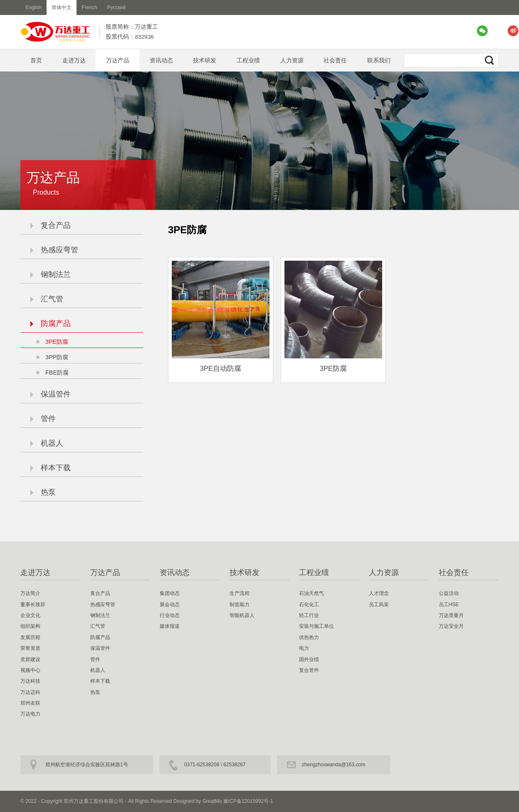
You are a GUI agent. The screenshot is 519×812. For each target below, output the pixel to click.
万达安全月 (451, 626)
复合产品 (51, 225)
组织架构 (30, 626)
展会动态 (170, 605)
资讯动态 (161, 60)
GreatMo (212, 801)
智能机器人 (242, 615)
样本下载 (51, 468)
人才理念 (379, 593)
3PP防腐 (57, 357)
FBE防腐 (57, 373)
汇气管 (47, 299)
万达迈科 (30, 692)
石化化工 (309, 605)
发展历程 (30, 637)
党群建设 (30, 659)
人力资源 (292, 60)
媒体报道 (170, 626)
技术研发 (205, 60)
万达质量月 (451, 615)
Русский (117, 7)
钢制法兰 (51, 274)
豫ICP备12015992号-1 (248, 801)
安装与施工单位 (316, 626)
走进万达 (74, 60)
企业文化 (30, 615)
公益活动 (449, 593)
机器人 (47, 443)
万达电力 (30, 714)
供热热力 (309, 637)
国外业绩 (309, 659)
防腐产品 (51, 323)
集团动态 (170, 593)
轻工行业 (309, 615)
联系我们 (379, 60)
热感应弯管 (54, 250)
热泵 (43, 492)
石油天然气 (311, 593)
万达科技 (30, 681)
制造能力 (240, 605)
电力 (304, 648)
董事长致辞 (33, 605)
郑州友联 (30, 703)
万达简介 (30, 593)
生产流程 (240, 593)
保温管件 (51, 394)
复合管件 (309, 670)
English (33, 7)
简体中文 (62, 7)
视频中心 (30, 670)
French (89, 7)
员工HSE (449, 605)
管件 (43, 419)
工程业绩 (248, 60)
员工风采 (379, 605)
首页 (36, 60)
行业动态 (170, 615)
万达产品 (118, 60)
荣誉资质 (30, 648)
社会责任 (335, 60)
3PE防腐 (57, 342)
